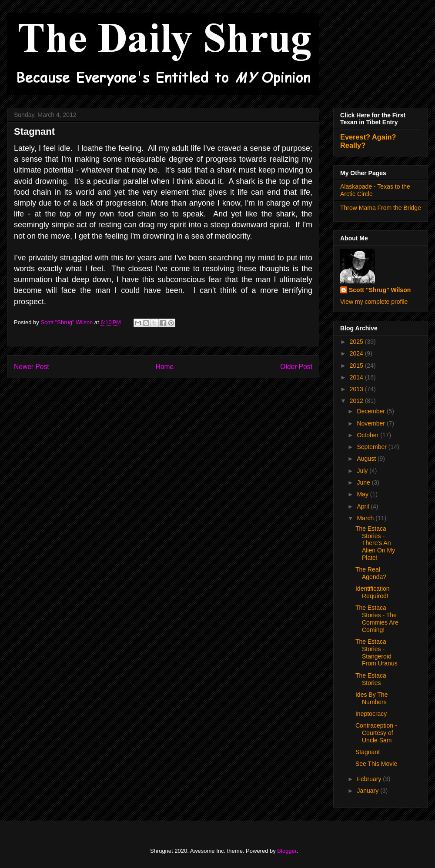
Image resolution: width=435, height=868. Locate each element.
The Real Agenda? (371, 573)
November (371, 423)
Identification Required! (373, 592)
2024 (357, 353)
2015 (357, 366)
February (370, 779)
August (367, 459)
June (364, 482)
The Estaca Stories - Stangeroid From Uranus (376, 652)
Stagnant (368, 752)
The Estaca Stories (371, 679)
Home (165, 367)
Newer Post (32, 367)
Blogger (287, 851)
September (372, 447)
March (366, 518)
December (371, 411)
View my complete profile (374, 302)
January (368, 791)
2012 (357, 401)
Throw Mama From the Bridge (381, 208)
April (364, 506)
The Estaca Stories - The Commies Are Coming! (377, 619)
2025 (357, 342)
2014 (357, 377)
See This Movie (376, 764)
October (368, 435)
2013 (357, 389)
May (363, 494)
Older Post (296, 367)
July (363, 471)
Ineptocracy (371, 714)
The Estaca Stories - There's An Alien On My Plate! (375, 543)
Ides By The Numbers (371, 698)
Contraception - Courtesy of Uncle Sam (376, 733)
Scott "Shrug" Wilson (380, 290)
